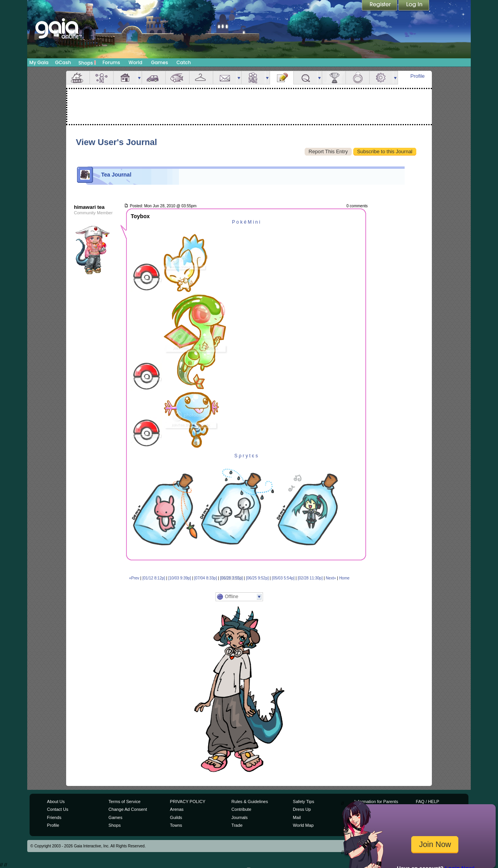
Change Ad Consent (128, 809)
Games (160, 62)
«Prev (134, 578)
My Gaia (39, 62)
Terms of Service (124, 801)
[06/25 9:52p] (257, 578)
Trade (237, 825)
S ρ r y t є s (246, 456)
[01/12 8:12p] (154, 578)
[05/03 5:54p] (283, 578)
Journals (240, 817)
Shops (87, 63)
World (135, 62)
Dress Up (302, 809)
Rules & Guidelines (250, 801)
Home (345, 578)
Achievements (334, 78)
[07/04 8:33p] (205, 578)
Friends (253, 78)
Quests (305, 78)
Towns (176, 825)
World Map (303, 825)
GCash (63, 62)
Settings (381, 78)
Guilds (176, 817)
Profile (418, 76)
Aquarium (177, 78)
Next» (331, 578)
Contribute (241, 809)
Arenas (177, 809)
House (125, 78)
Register (380, 6)
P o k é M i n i (246, 222)
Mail (225, 78)
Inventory (201, 78)
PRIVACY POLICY (188, 801)
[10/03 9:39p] (180, 578)
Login (414, 6)
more (139, 78)
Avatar (102, 78)
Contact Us (58, 809)
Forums (111, 62)
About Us (56, 801)
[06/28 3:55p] (231, 578)
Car (154, 78)
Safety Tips (304, 801)
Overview (78, 78)
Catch (184, 62)
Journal (282, 78)
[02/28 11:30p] (310, 578)
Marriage (358, 78)
